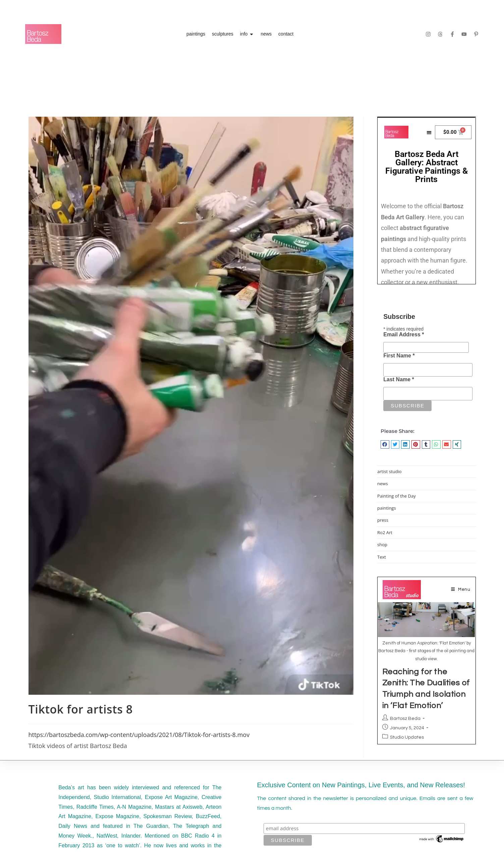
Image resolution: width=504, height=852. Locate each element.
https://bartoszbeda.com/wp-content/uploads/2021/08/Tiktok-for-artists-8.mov (139, 735)
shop (382, 545)
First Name (399, 356)
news (383, 484)
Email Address (404, 334)
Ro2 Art (385, 532)
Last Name (399, 379)
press (383, 520)
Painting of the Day (397, 496)
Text (382, 557)
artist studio (389, 471)
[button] (385, 444)
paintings (387, 508)
